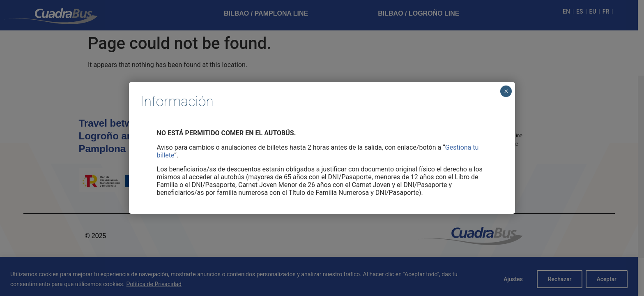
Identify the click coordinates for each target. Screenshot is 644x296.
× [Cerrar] (506, 91)
